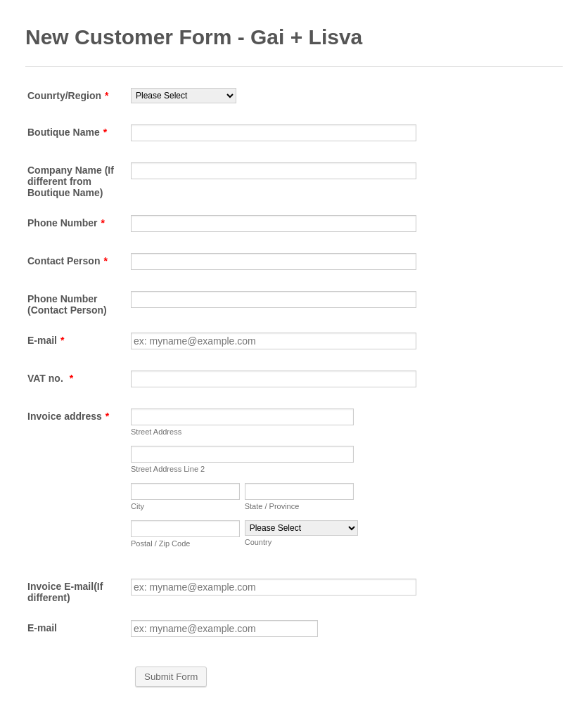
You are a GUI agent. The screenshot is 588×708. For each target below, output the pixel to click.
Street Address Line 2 (168, 469)
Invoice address (68, 416)
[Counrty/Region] (184, 96)
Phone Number (66, 223)
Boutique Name (67, 132)
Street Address (156, 432)
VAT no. (50, 378)
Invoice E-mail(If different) (65, 592)
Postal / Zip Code (160, 543)
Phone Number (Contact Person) (67, 304)
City (138, 506)
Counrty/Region (68, 96)
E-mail (46, 340)
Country (258, 542)
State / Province (272, 506)
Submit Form (171, 677)
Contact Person (68, 261)
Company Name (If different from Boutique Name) (71, 181)
